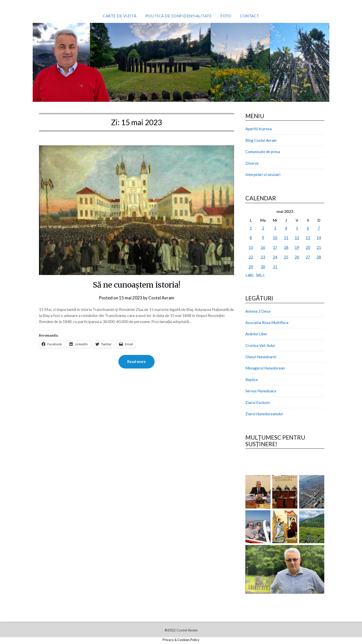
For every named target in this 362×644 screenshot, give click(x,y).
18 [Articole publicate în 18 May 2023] (286, 247)
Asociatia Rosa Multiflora (267, 323)
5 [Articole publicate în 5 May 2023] (297, 228)
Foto (226, 16)
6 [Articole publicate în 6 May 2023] (308, 228)
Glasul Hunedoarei (261, 357)
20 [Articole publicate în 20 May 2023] (308, 247)
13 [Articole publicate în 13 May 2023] (308, 238)
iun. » (260, 274)
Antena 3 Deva (258, 311)
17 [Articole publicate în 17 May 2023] (275, 247)
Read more (137, 362)
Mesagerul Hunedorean (265, 368)
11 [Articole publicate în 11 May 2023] (286, 238)
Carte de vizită (120, 16)
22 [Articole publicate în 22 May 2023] (251, 257)
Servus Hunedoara (261, 391)
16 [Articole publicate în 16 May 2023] (263, 247)
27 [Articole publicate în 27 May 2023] (308, 257)
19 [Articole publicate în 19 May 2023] (297, 247)
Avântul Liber (256, 334)
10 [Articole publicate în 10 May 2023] (275, 238)
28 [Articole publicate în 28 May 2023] (319, 257)
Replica (252, 380)
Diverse (252, 163)
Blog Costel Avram (261, 140)
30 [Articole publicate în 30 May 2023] (263, 267)
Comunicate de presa (263, 152)
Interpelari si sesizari (263, 174)
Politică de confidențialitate (179, 16)
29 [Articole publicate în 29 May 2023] (251, 267)
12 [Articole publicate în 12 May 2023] (297, 238)
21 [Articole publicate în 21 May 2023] (319, 247)
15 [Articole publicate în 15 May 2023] (251, 247)
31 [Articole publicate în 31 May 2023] (275, 267)
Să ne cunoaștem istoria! (137, 285)
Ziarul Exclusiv (258, 402)
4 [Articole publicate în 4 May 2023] (286, 228)
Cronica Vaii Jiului (260, 345)
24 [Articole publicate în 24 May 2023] (275, 257)
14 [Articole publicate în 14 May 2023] (319, 238)
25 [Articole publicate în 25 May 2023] (286, 257)
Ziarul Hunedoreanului (264, 414)
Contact (250, 16)
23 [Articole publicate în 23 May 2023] (263, 257)
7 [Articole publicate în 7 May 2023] (319, 228)
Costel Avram (161, 298)
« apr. (250, 274)
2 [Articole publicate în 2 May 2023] (263, 228)
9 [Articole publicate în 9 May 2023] (263, 238)
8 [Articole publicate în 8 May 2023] (251, 238)
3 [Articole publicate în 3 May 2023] (275, 228)
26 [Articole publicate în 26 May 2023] (297, 257)
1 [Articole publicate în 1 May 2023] (251, 228)
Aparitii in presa (259, 129)
